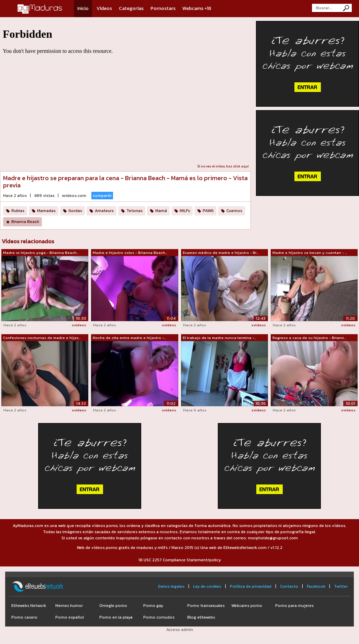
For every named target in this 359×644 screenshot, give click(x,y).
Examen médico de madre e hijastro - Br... (221, 253)
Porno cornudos (159, 617)
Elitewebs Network (29, 606)
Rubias (18, 211)
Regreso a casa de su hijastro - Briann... (309, 338)
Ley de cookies (207, 586)
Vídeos (104, 8)
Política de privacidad (251, 586)
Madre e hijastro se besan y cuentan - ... (310, 253)
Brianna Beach (25, 222)
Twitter (341, 586)
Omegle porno (113, 606)
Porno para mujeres (294, 606)
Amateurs (104, 211)
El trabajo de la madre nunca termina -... (220, 338)
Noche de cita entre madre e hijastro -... (129, 338)
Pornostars (163, 8)
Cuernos (234, 211)
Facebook (316, 586)
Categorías (131, 8)
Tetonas (134, 211)
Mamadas (46, 211)
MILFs (185, 211)
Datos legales (171, 586)
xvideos (79, 325)
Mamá (161, 211)
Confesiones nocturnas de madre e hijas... (42, 338)
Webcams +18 (197, 8)
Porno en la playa (116, 617)
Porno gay (153, 606)
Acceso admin (180, 630)
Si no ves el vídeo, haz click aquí (223, 166)
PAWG (208, 211)
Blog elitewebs (201, 617)
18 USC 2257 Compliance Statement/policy (180, 560)
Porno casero (24, 617)
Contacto (289, 586)
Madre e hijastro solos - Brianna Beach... (130, 253)
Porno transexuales (206, 606)
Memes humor (69, 606)
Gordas (75, 211)
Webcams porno (247, 606)
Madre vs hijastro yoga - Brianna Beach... (41, 253)
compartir (102, 196)
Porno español (70, 617)
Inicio (83, 8)
